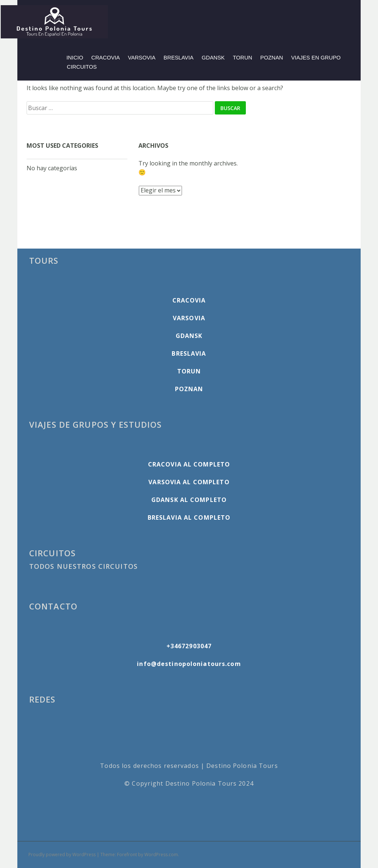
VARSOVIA (142, 58)
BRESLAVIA (178, 58)
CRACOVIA (105, 58)
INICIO (75, 58)
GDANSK (213, 58)
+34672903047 (189, 646)
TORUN (243, 58)
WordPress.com (161, 855)
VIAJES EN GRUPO (316, 58)
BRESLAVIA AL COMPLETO (189, 517)
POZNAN (272, 58)
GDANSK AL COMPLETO (189, 500)
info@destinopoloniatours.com (189, 664)
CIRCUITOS (82, 67)
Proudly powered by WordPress (62, 855)
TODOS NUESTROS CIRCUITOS (83, 566)
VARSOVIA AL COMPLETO (189, 482)
